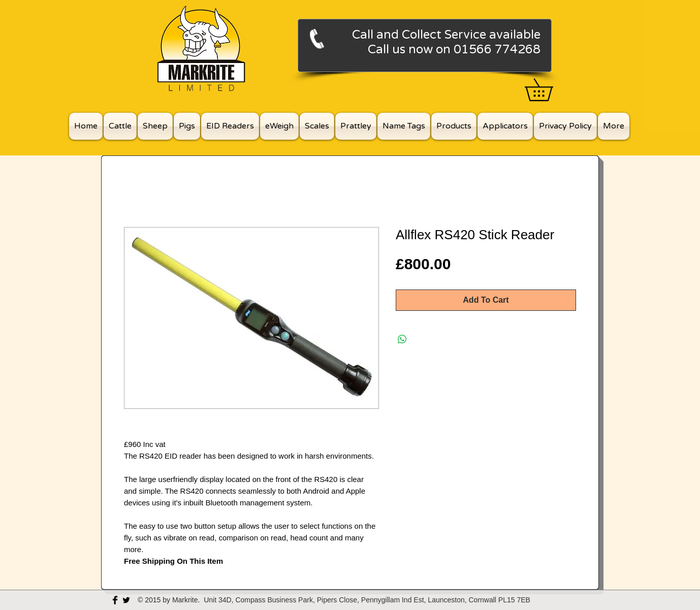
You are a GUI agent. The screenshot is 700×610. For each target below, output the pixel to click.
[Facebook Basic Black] (115, 600)
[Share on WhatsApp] (402, 339)
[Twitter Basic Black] (126, 600)
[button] (550, 90)
